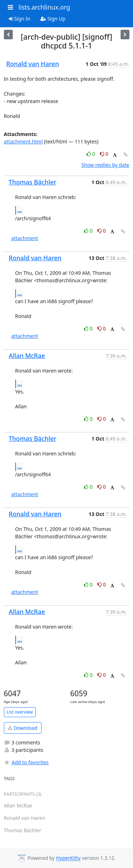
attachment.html (23, 141)
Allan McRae (27, 356)
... (20, 210)
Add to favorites (26, 762)
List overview (20, 712)
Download (23, 728)
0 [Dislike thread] (104, 154)
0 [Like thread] (91, 154)
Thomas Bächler (33, 182)
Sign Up (53, 19)
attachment (25, 238)
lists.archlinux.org (44, 7)
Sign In (20, 19)
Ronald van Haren (33, 64)
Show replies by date (105, 165)
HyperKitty (68, 858)
